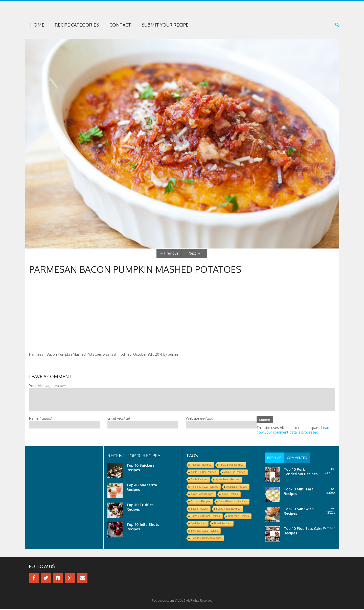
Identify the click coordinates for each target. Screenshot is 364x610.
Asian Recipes (230, 495)
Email (119, 418)
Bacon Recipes (199, 510)
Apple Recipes (199, 480)
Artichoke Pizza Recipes (204, 488)
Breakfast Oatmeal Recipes (206, 539)
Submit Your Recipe (165, 25)
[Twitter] (46, 579)
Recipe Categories (77, 25)
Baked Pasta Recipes (228, 510)
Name (41, 418)
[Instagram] (70, 579)
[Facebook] (34, 579)
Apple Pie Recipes (235, 473)
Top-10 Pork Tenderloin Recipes (301, 472)
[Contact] (82, 579)
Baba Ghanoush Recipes (233, 502)
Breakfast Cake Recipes (204, 532)
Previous (169, 253)
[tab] (275, 458)
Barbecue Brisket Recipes (205, 517)
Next (195, 253)
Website (199, 418)
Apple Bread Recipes (232, 466)
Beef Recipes (198, 524)
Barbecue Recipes (239, 517)
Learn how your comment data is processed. (293, 431)
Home (37, 25)
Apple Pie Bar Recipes (203, 473)
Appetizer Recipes (201, 466)
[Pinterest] (58, 579)
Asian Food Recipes (202, 495)
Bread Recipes (222, 524)
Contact (120, 25)
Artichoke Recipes (236, 488)
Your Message (48, 386)
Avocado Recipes (201, 502)
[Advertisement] (182, 314)
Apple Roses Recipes (227, 480)
